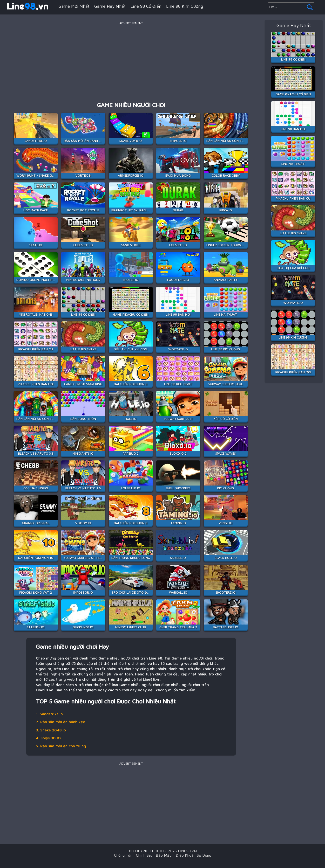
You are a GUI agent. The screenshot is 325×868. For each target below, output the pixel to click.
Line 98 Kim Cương (185, 6)
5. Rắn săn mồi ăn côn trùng (61, 746)
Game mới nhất (74, 6)
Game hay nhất (110, 6)
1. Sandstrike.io (49, 714)
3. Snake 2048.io (51, 730)
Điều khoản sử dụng (193, 855)
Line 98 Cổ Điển (146, 6)
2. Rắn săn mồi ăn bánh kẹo (61, 722)
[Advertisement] (131, 60)
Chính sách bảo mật (153, 855)
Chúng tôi (123, 855)
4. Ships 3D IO (48, 738)
